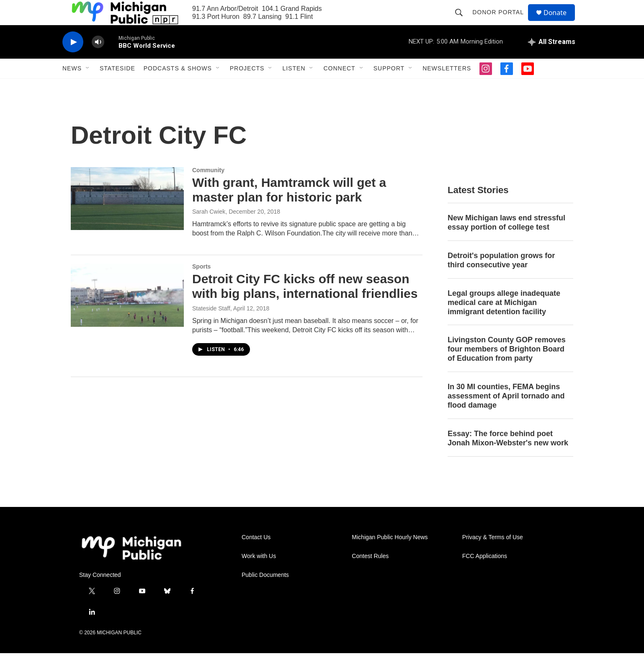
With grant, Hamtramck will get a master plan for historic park (289, 209)
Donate (560, 22)
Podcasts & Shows (178, 87)
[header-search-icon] (463, 22)
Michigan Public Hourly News (390, 556)
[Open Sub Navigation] (88, 87)
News (72, 87)
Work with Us (259, 575)
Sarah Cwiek (209, 230)
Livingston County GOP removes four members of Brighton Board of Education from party (507, 368)
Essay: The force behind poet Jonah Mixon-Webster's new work (508, 457)
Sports (201, 285)
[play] (73, 61)
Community (208, 189)
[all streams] (552, 61)
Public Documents (265, 594)
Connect (339, 87)
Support (389, 87)
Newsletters (447, 87)
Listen (294, 87)
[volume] (98, 61)
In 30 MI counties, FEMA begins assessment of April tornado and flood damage (506, 415)
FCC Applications (485, 575)
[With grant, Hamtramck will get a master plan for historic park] (127, 217)
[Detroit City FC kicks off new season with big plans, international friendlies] (127, 314)
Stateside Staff (211, 327)
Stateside (117, 87)
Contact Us (256, 556)
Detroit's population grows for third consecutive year (501, 279)
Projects (247, 87)
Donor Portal (502, 22)
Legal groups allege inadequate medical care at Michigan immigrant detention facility (504, 321)
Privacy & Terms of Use (493, 556)
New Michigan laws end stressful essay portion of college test (506, 241)
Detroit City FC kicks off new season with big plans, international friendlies (305, 305)
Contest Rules (370, 575)
